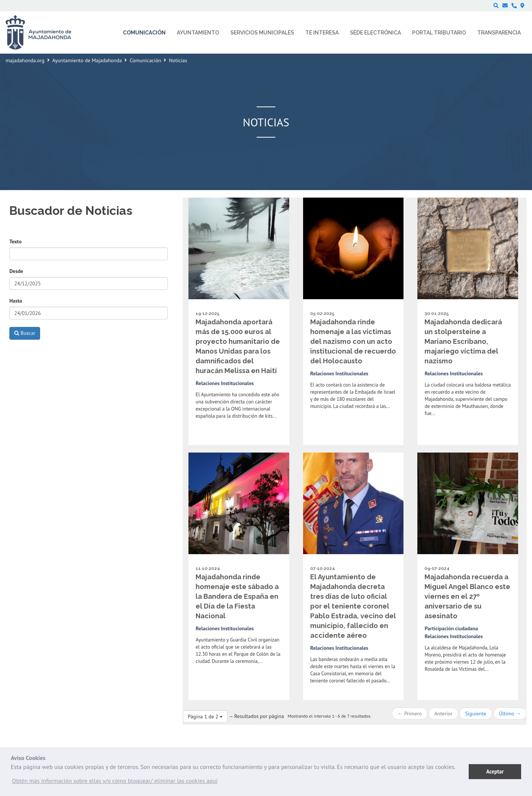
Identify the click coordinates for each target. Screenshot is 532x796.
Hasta (16, 301)
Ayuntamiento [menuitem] (198, 33)
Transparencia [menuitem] (499, 33)
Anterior (443, 714)
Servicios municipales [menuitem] (262, 33)
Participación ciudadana (451, 628)
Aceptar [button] (495, 771)
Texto (16, 241)
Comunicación (145, 60)
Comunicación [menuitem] (144, 33)
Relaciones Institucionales (225, 383)
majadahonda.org (25, 60)
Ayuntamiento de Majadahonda (87, 60)
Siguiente (475, 714)
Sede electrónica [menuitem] (375, 33)
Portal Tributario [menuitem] (439, 33)
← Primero (409, 714)
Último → (510, 714)
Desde (16, 271)
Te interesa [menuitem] (322, 33)
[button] (115, 783)
